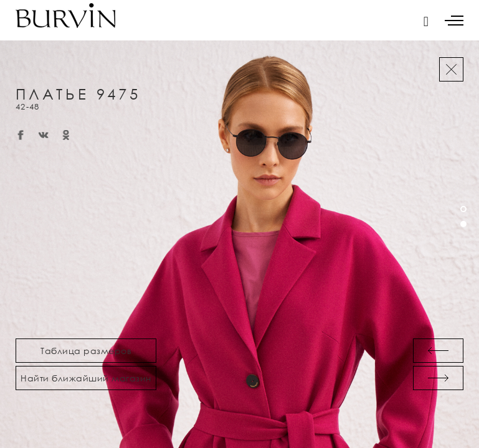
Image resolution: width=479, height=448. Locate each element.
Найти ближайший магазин (86, 378)
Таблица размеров (86, 351)
